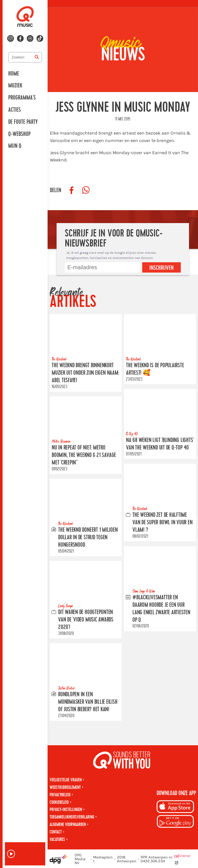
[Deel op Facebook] (71, 190)
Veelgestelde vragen (66, 780)
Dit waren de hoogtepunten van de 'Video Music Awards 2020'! (86, 620)
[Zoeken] (37, 57)
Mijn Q (15, 146)
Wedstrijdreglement (65, 787)
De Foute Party (23, 122)
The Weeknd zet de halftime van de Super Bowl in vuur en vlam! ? (163, 523)
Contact (56, 832)
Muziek (15, 86)
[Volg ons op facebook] (20, 38)
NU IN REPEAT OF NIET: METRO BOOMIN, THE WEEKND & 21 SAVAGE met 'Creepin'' (84, 455)
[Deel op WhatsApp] (86, 190)
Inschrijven (161, 268)
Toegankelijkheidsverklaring (72, 817)
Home (14, 74)
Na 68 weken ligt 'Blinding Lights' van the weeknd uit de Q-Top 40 (160, 444)
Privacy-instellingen (66, 810)
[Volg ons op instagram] (11, 38)
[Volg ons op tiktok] (40, 38)
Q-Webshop (19, 134)
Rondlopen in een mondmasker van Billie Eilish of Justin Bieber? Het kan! (88, 702)
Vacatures (57, 840)
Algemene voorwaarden (68, 825)
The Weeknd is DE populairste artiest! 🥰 (155, 369)
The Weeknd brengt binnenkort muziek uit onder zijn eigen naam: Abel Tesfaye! (85, 373)
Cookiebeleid (59, 802)
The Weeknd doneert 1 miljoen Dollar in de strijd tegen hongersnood (88, 537)
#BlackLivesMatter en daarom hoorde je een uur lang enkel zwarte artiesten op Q (161, 609)
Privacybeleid (60, 795)
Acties (15, 110)
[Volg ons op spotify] (30, 38)
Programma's (22, 98)
